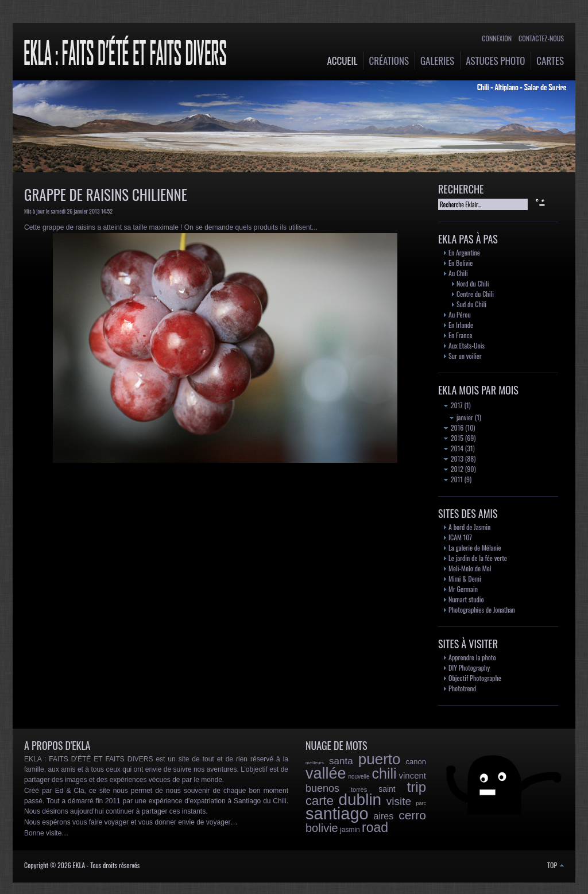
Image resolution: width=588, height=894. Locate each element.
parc (421, 803)
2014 (454, 448)
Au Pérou (460, 314)
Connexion (497, 38)
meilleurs (315, 763)
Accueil (343, 61)
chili (384, 773)
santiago (337, 814)
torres (359, 789)
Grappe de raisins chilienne (106, 194)
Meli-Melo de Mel (470, 568)
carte (320, 801)
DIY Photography (469, 667)
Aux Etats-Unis (467, 345)
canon (416, 762)
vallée (326, 773)
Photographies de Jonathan (482, 609)
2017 (453, 405)
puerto (380, 759)
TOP (556, 865)
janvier (461, 417)
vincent (412, 775)
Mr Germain (463, 589)
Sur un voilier (465, 356)
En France (460, 335)
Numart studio (466, 599)
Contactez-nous (541, 38)
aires (384, 816)
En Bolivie (461, 263)
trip (417, 787)
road (375, 827)
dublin (360, 800)
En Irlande (461, 325)
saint (387, 789)
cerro (412, 815)
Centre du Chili (475, 294)
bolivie (322, 828)
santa (341, 761)
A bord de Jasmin (469, 527)
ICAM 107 (460, 537)
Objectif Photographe (475, 678)
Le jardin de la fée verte (478, 558)
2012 (454, 469)
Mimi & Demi (465, 578)
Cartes (550, 61)
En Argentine (464, 252)
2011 (453, 479)
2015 (454, 438)
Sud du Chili (471, 304)
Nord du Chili (473, 283)
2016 (454, 427)
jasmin (350, 830)
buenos (322, 788)
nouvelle (359, 777)
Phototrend (462, 688)
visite (399, 801)
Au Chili (458, 273)
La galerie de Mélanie (475, 547)
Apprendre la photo (472, 657)
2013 (454, 458)
